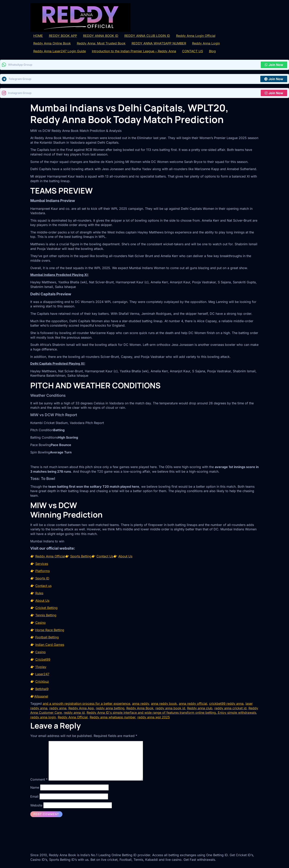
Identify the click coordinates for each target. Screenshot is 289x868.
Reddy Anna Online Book (52, 43)
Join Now (274, 65)
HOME (38, 36)
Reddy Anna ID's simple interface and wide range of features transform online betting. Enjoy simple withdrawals (171, 713)
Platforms (43, 571)
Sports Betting (81, 556)
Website (36, 805)
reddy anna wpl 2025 (154, 717)
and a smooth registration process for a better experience (86, 703)
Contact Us (105, 556)
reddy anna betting (110, 708)
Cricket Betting (46, 608)
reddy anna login (43, 717)
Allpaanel (41, 696)
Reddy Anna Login (206, 43)
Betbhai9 (42, 689)
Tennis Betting (46, 615)
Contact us (43, 586)
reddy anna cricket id (230, 708)
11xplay (41, 667)
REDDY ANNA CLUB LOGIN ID (147, 36)
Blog (212, 51)
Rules (39, 593)
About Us (125, 556)
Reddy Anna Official (50, 556)
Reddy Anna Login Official (196, 36)
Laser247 (42, 674)
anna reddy (141, 703)
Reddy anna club (200, 708)
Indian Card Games (50, 645)
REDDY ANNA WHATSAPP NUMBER (159, 43)
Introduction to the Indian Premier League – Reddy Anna (134, 51)
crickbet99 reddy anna (226, 703)
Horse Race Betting (50, 630)
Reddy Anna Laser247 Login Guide (60, 51)
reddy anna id (74, 713)
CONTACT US (193, 51)
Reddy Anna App (81, 708)
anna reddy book (164, 703)
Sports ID (42, 578)
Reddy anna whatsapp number (113, 717)
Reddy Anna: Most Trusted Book (101, 43)
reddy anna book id (170, 708)
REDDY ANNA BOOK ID (101, 36)
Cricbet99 (43, 659)
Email (34, 796)
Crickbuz (42, 681)
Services (42, 564)
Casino (41, 623)
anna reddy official (193, 703)
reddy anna (58, 708)
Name (35, 787)
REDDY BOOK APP (63, 36)
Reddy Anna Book (140, 708)
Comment (39, 779)
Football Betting (47, 637)
